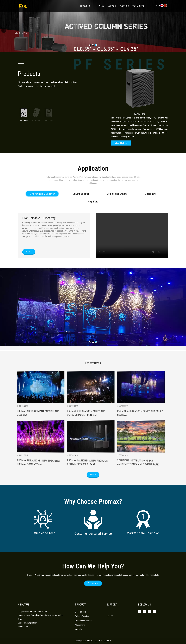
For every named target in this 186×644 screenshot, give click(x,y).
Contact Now (93, 594)
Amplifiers (93, 230)
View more (121, 143)
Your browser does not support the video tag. (132, 264)
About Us (124, 6)
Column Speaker (81, 222)
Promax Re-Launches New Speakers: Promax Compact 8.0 (41, 494)
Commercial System (117, 222)
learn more (22, 30)
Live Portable (80, 622)
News (102, 6)
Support (112, 6)
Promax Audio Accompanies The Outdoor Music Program (88, 445)
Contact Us (138, 6)
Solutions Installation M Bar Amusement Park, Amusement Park (140, 496)
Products (85, 6)
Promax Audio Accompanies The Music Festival (143, 444)
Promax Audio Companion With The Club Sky (40, 444)
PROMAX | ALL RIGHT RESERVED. (99, 641)
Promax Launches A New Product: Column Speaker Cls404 (90, 495)
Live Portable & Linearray (42, 222)
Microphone (151, 222)
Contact (110, 626)
